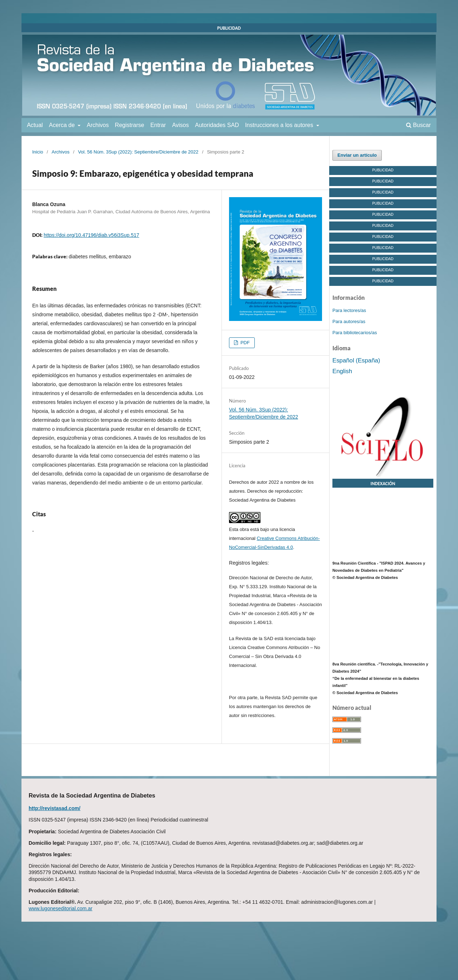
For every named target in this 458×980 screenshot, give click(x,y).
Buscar (418, 125)
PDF (244, 343)
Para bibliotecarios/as (355, 333)
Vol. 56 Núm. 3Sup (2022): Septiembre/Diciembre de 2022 (138, 152)
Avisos (181, 125)
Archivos (98, 125)
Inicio (38, 152)
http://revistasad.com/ (55, 808)
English (342, 371)
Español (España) (356, 360)
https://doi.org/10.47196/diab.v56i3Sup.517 (91, 235)
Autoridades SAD (217, 125)
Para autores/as (349, 321)
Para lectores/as (349, 310)
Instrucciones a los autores (280, 125)
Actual (35, 125)
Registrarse (130, 125)
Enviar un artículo (357, 155)
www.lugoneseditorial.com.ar (60, 908)
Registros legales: (249, 563)
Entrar (158, 125)
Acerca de (63, 125)
